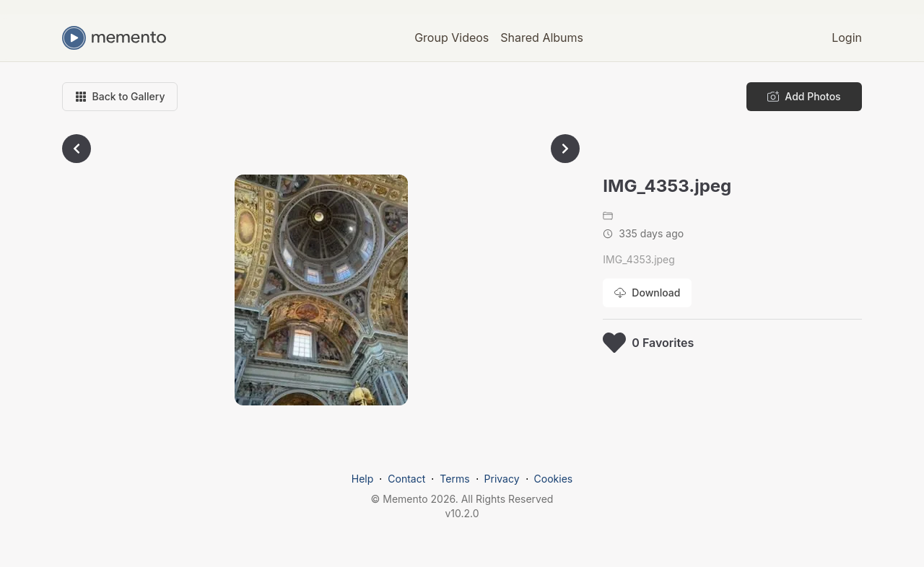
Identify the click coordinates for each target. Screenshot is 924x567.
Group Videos (452, 38)
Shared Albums (542, 38)
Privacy (502, 479)
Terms (454, 479)
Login (847, 38)
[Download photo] (647, 293)
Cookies (554, 479)
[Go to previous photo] (77, 149)
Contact (406, 479)
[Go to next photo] (565, 149)
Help (363, 479)
